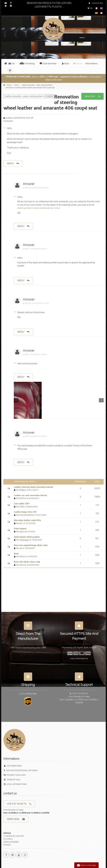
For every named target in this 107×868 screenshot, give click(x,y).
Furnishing (27, 64)
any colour (55, 208)
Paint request (20, 529)
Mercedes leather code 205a (27, 520)
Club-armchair (48, 64)
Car (12, 64)
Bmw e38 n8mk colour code (27, 562)
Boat (65, 64)
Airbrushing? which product (27, 537)
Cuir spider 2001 (22, 504)
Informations (91, 64)
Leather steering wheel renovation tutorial (34, 487)
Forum (78, 64)
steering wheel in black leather (32, 208)
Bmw (16, 554)
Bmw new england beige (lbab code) (31, 545)
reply (13, 164)
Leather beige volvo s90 (25, 512)
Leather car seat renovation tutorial (30, 495)
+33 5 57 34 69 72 (19, 804)
